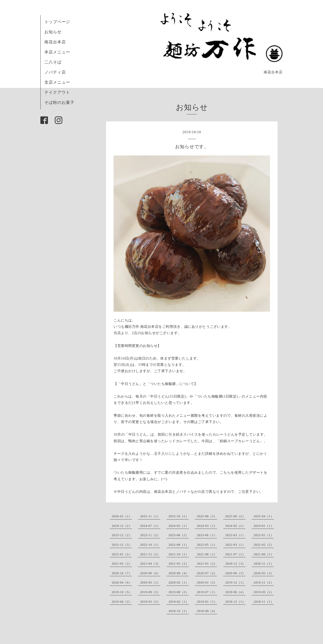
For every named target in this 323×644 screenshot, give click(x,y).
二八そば (53, 62)
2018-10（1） (179, 611)
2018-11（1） (264, 602)
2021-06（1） (264, 554)
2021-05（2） (122, 564)
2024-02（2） (235, 526)
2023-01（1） (264, 535)
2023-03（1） (235, 535)
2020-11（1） (264, 564)
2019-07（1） (207, 592)
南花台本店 (55, 42)
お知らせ (53, 32)
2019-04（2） (122, 602)
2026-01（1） (122, 516)
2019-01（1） (207, 602)
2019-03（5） (150, 602)
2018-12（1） (235, 602)
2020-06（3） (235, 573)
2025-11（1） (150, 516)
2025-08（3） (207, 516)
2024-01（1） (264, 526)
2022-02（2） (264, 545)
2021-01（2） (207, 564)
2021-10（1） (179, 554)
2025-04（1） (264, 516)
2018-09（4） (207, 611)
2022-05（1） (207, 545)
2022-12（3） (122, 545)
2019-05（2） (264, 592)
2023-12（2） (122, 535)
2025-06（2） (235, 516)
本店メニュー (57, 52)
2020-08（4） (179, 573)
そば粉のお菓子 (59, 102)
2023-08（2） (179, 535)
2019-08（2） (179, 592)
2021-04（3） (150, 564)
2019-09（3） (150, 592)
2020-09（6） (150, 573)
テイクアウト (57, 92)
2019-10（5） (122, 592)
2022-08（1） (179, 545)
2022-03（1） (235, 545)
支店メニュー (57, 82)
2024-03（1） (207, 526)
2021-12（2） (150, 554)
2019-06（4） (235, 592)
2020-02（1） (179, 583)
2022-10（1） (150, 545)
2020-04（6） (122, 583)
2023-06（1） (207, 535)
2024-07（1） (150, 526)
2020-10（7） (122, 573)
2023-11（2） (150, 535)
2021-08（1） (207, 554)
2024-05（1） (179, 526)
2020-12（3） (235, 564)
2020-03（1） (150, 583)
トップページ (57, 22)
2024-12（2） (122, 526)
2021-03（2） (179, 564)
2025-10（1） (179, 516)
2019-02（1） (179, 602)
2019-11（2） (264, 583)
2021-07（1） (235, 554)
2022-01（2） (122, 554)
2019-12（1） (235, 583)
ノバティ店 (55, 72)
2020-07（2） (207, 573)
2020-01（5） (207, 583)
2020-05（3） (264, 573)
